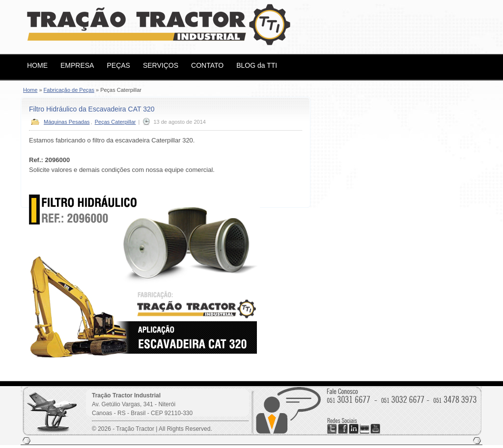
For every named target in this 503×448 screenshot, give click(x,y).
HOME (37, 65)
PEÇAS (118, 65)
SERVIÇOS (161, 65)
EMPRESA (77, 65)
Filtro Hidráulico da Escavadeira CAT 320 (92, 109)
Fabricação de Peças (69, 90)
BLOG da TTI (257, 65)
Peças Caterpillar (115, 122)
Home (30, 90)
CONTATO (207, 65)
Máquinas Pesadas (67, 122)
